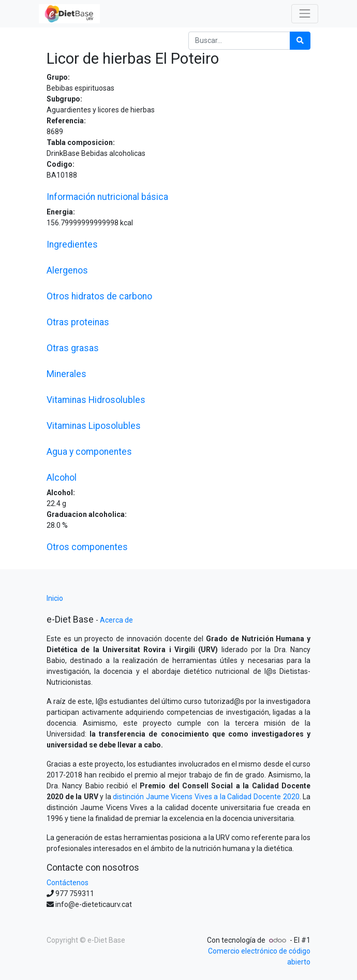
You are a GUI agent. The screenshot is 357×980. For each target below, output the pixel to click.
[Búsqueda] (300, 41)
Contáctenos (68, 883)
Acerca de (116, 620)
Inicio (55, 598)
